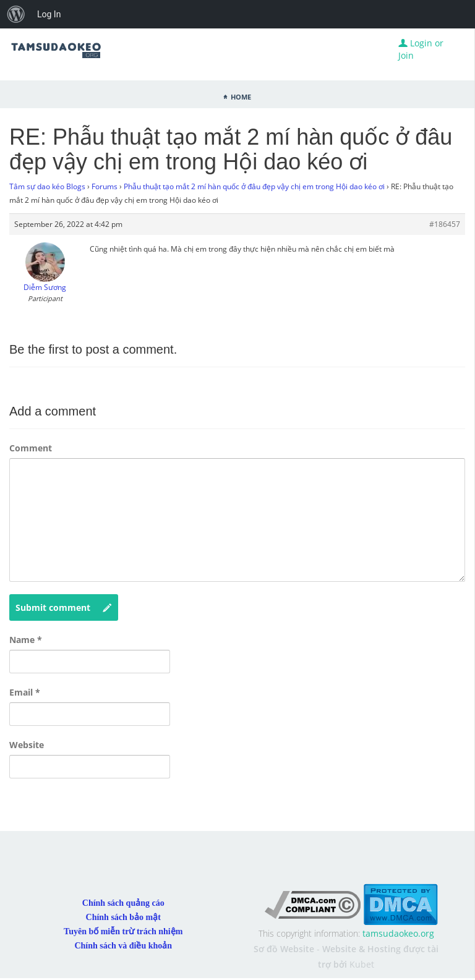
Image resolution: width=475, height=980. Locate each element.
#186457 (445, 224)
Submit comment (64, 608)
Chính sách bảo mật (123, 917)
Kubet (362, 964)
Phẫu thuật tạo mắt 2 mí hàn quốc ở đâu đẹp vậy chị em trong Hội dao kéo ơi (254, 186)
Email (25, 692)
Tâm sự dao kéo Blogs (47, 186)
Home (241, 96)
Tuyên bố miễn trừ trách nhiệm (123, 931)
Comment (31, 448)
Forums (105, 186)
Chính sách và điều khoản (123, 946)
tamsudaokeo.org (398, 933)
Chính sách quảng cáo (123, 903)
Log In (49, 14)
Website (27, 745)
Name (26, 640)
